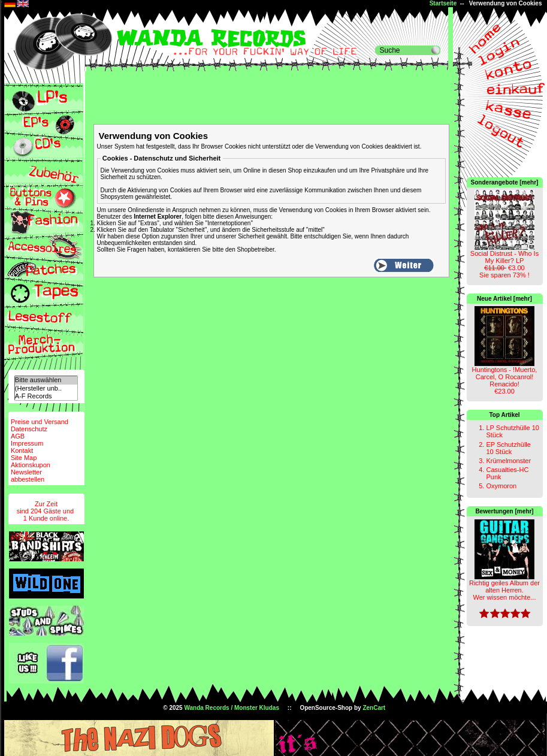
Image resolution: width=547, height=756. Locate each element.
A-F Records (46, 396)
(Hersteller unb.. (46, 388)
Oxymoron (501, 486)
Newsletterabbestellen (28, 476)
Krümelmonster (508, 461)
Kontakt (22, 450)
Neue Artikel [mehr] (504, 299)
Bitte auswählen (46, 380)
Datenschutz (29, 429)
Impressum (27, 443)
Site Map (24, 458)
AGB (18, 436)
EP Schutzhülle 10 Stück (508, 448)
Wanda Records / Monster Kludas (232, 708)
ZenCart (374, 708)
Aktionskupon (31, 465)
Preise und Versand (40, 422)
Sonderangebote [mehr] (505, 182)
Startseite (443, 3)
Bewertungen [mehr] (504, 511)
